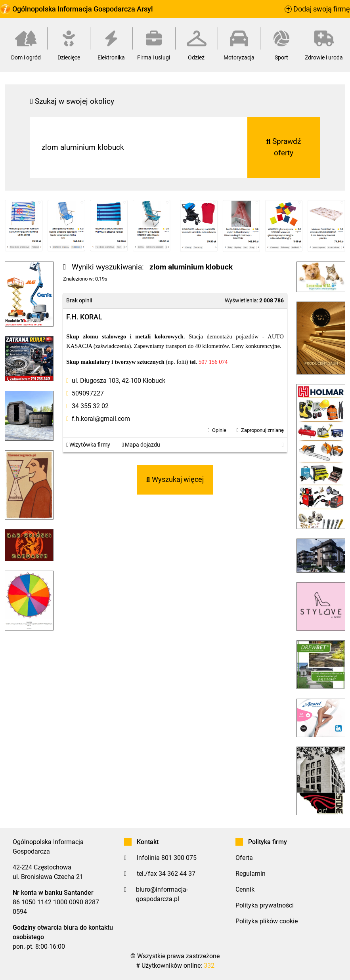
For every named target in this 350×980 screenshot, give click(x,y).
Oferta (244, 858)
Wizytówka (88, 445)
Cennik (245, 889)
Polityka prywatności (265, 905)
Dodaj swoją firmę (317, 9)
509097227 (88, 393)
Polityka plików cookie (267, 921)
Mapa (141, 445)
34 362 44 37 (177, 874)
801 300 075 (179, 858)
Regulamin (251, 874)
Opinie (219, 430)
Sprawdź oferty (284, 147)
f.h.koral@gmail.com (101, 419)
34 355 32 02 (90, 406)
